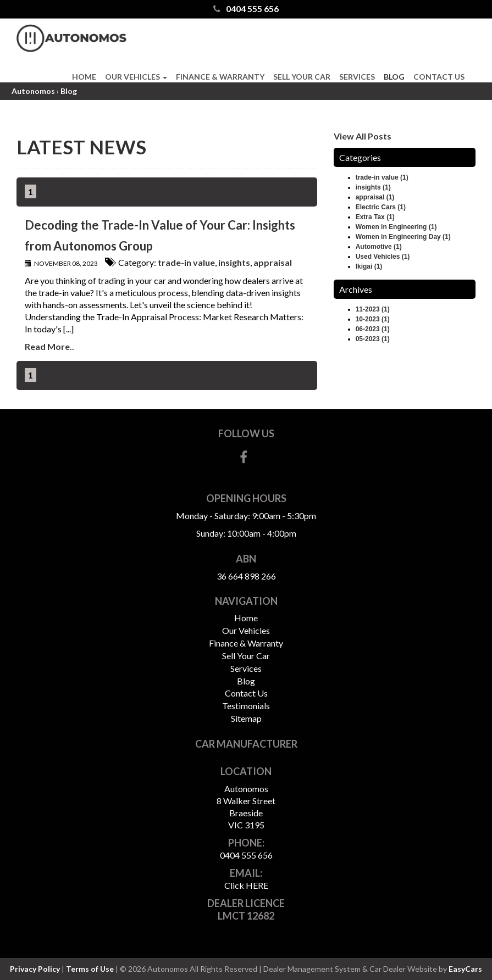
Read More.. (49, 346)
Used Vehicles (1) (383, 257)
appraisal (273, 262)
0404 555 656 (246, 9)
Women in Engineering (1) (396, 227)
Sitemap (246, 718)
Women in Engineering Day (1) (403, 237)
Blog (394, 77)
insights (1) (373, 187)
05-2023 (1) (373, 339)
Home (84, 77)
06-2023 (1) (373, 329)
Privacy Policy (36, 969)
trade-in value (186, 262)
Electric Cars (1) (381, 207)
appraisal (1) (375, 197)
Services (357, 77)
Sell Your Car (302, 77)
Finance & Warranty (220, 77)
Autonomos (33, 91)
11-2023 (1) (373, 309)
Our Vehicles (136, 77)
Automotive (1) (379, 247)
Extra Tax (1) (375, 217)
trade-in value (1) (382, 177)
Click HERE (246, 885)
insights (234, 262)
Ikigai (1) (369, 266)
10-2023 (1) (373, 319)
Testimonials (246, 706)
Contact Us (439, 77)
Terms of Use (91, 969)
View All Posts (363, 136)
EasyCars (465, 969)
